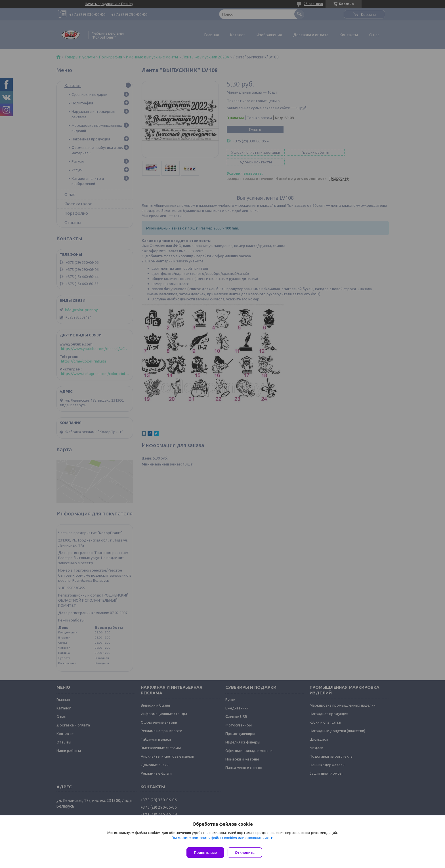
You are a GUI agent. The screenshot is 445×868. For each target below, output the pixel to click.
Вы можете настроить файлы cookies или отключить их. (221, 840)
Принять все (205, 853)
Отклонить (247, 853)
